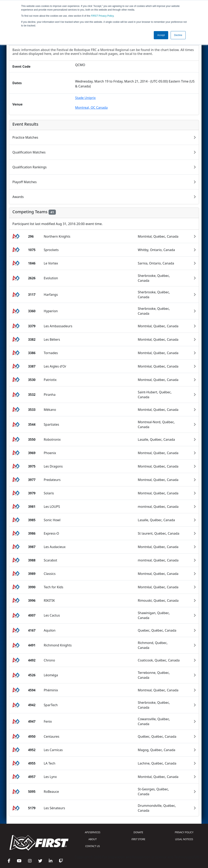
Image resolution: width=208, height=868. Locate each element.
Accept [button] (161, 35)
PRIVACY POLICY (184, 832)
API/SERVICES (93, 832)
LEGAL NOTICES (184, 839)
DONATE (138, 832)
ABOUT (93, 839)
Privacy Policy (102, 16)
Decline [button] (178, 35)
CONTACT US (93, 846)
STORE (138, 839)
